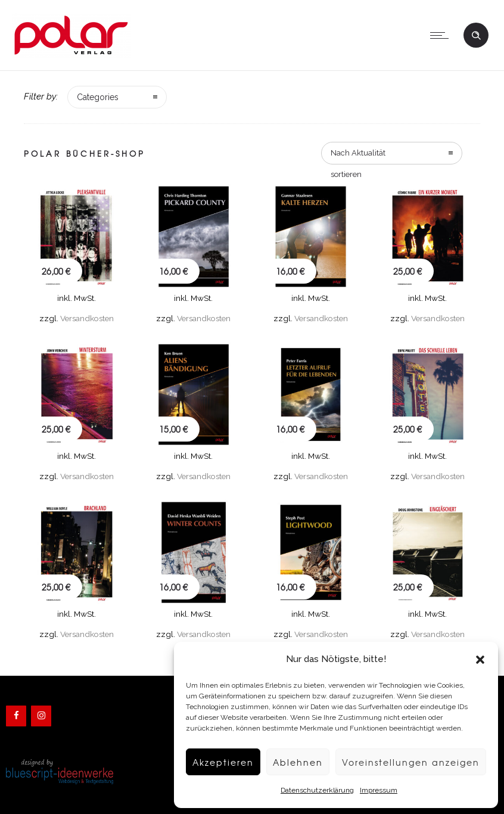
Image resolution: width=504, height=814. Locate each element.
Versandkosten (87, 318)
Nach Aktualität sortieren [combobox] (358, 156)
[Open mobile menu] (442, 35)
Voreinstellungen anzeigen (407, 762)
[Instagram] (41, 716)
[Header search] (476, 34)
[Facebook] (16, 716)
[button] (480, 660)
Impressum (373, 790)
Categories (98, 97)
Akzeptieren (213, 762)
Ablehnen (290, 762)
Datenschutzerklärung (311, 790)
